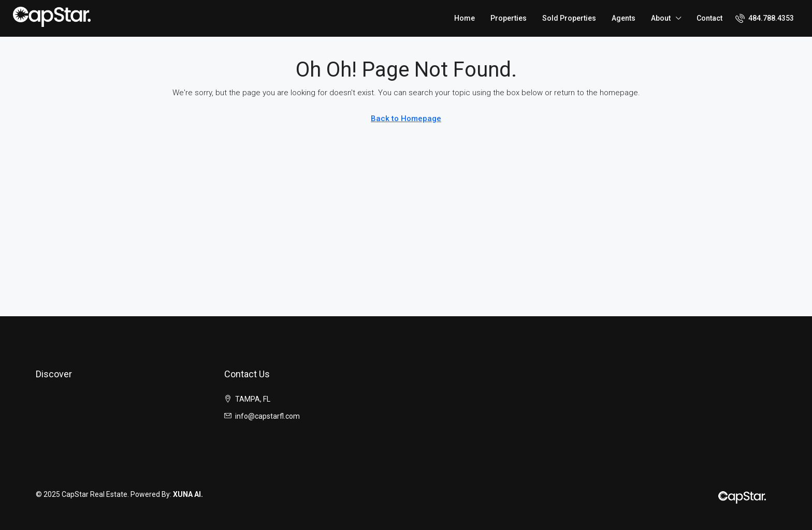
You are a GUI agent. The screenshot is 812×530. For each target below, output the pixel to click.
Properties (509, 18)
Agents (624, 18)
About (661, 18)
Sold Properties (569, 18)
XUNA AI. (188, 494)
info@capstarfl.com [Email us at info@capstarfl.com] (267, 416)
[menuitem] (765, 18)
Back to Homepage (406, 119)
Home (465, 18)
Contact (709, 18)
